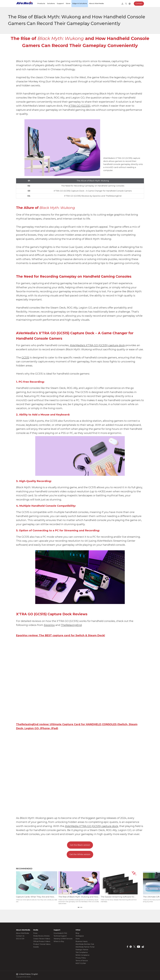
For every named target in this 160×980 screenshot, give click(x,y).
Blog (77, 933)
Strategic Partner (82, 950)
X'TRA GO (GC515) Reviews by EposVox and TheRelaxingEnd (93, 196)
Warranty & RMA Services (63, 939)
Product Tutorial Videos (42, 944)
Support (60, 3)
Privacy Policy (81, 958)
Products (41, 3)
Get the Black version (80, 845)
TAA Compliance (82, 952)
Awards (36, 947)
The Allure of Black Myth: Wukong (93, 181)
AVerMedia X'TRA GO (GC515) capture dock (92, 826)
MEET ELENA (81, 963)
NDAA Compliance (82, 955)
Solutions (51, 3)
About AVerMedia (96, 3)
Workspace (80, 936)
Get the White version (80, 854)
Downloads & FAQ (60, 933)
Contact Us (20, 936)
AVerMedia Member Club (85, 944)
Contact (139, 4)
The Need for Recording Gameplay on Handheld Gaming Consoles (93, 186)
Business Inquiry (82, 941)
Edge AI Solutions (80, 3)
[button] (141, 890)
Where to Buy (59, 941)
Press (35, 933)
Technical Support (60, 936)
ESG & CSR (20, 939)
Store (68, 3)
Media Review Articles (41, 936)
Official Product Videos (42, 941)
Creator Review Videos (42, 939)
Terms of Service (82, 961)
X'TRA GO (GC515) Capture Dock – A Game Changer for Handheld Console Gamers (93, 191)
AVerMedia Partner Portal (85, 947)
